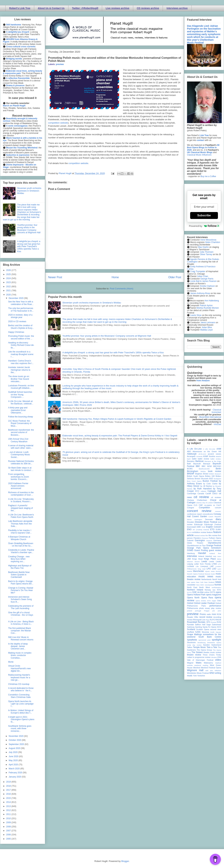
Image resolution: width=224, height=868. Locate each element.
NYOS (189, 592)
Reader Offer (193, 617)
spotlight (216, 640)
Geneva (209, 541)
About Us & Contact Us (51, 8)
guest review (215, 550)
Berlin (218, 469)
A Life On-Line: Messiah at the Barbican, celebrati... (21, 402)
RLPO (212, 620)
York (195, 676)
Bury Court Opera (194, 481)
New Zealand (209, 582)
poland (190, 611)
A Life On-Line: (209, 449)
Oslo (219, 601)
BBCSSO (217, 466)
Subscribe (204, 215)
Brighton (199, 474)
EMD (199, 527)
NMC (202, 585)
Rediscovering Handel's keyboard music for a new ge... (19, 677)
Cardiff (208, 494)
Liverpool (204, 566)
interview (192, 556)
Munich (218, 571)
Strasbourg (202, 643)
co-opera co (210, 505)
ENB (204, 527)
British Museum (215, 474)
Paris (204, 606)
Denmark (209, 519)
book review (215, 471)
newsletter (191, 585)
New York (200, 582)
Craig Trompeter (198, 271)
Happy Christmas (16, 332)
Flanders (197, 538)
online (207, 592)
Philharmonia (192, 608)
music (213, 574)
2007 (9, 831)
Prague (207, 611)
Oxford (190, 603)
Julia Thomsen (207, 252)
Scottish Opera (203, 629)
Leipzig (190, 564)
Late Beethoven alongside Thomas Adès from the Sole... (20, 524)
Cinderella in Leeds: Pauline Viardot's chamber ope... (21, 551)
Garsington (200, 540)
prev (219, 611)
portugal (198, 611)
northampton (216, 587)
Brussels (205, 479)
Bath (189, 464)
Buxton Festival (210, 481)
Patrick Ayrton (206, 305)
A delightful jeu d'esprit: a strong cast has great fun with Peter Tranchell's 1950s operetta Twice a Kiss (113, 353)
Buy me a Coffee (208, 176)
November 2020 (16, 736)
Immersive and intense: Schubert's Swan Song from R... (20, 599)
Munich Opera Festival (196, 574)
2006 (9, 835)
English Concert (213, 527)
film (207, 535)
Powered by (204, 226)
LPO (209, 569)
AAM (219, 449)
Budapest (217, 479)
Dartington (198, 519)
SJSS (198, 632)
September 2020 (17, 744)
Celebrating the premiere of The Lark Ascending (21, 607)
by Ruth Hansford (203, 489)
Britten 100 (210, 476)
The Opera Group (204, 650)
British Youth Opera (196, 476)
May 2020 (14, 760)
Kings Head (197, 559)
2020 (9, 295)
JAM (189, 559)
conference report (194, 514)
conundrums (208, 514)
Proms (203, 614)
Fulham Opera (215, 538)
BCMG (190, 469)
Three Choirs (209, 655)
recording (217, 617)
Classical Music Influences (199, 155)
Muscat (207, 574)
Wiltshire (218, 671)
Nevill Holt (217, 579)
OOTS (212, 592)
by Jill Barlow (206, 486)
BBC (198, 466)
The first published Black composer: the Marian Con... (20, 631)
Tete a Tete (212, 647)
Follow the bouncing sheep (21, 417)
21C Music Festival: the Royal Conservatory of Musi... (20, 423)
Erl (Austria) (198, 530)
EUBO (218, 529)
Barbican (199, 461)
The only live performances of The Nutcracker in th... (21, 309)
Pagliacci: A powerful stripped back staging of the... (20, 508)
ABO (189, 451)
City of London (208, 503)
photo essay (205, 608)
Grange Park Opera (198, 548)
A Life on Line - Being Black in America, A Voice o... (21, 623)
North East (192, 587)
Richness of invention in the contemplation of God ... (21, 494)
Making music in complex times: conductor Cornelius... (20, 655)
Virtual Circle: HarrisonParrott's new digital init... (19, 668)
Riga (208, 620)
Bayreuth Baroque (202, 464)
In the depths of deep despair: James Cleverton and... (18, 646)
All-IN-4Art (202, 454)
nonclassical (209, 585)
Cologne (190, 508)
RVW (219, 622)
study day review (194, 645)
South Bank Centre (210, 637)
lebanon (190, 562)
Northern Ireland (195, 590)
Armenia (199, 456)
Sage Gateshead (214, 625)
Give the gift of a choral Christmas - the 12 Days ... (21, 615)
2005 (9, 839)
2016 (9, 794)
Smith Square (216, 632)
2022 (9, 287)
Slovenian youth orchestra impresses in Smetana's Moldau (92, 303)
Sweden (206, 645)
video (218, 660)
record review (206, 617)
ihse (219, 553)
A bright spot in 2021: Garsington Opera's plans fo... (21, 720)
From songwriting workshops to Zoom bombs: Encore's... (19, 477)
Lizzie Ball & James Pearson (203, 281)
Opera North (193, 598)
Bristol (206, 474)
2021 (9, 291)
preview (60, 64)
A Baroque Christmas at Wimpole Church (19, 538)
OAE (194, 592)
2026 (9, 270)
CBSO (215, 494)
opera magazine (214, 595)
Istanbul (209, 556)
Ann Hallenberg (212, 301)
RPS (208, 622)
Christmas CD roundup (19, 684)
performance (215, 606)
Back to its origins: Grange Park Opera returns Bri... (21, 582)
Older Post (175, 277)
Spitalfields (192, 640)
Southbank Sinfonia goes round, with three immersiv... (20, 729)
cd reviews (216, 497)
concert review (199, 511)
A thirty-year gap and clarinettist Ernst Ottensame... (18, 410)
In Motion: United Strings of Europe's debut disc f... (21, 712)
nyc (214, 590)
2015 (9, 798)
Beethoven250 (204, 469)
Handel (202, 553)
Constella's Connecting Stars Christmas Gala (19, 696)
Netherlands (206, 579)
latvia (219, 559)
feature (210, 532)
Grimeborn (216, 548)
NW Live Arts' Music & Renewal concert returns (21, 638)
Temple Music (199, 647)
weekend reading (201, 665)
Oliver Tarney (206, 254)
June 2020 (14, 756)
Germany (217, 540)
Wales (199, 663)
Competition (204, 508)
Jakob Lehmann (208, 323)
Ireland (201, 556)
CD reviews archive (148, 8)
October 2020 (15, 740)
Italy (215, 556)
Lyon (219, 569)
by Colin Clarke (210, 484)
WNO (212, 673)
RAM (214, 614)
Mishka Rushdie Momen (208, 308)
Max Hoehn (203, 247)
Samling (199, 627)
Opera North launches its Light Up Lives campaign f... (21, 704)
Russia (213, 622)
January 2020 (15, 777)
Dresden (191, 522)
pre (214, 611)
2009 (9, 822)
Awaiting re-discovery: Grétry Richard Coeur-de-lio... (21, 345)
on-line (200, 592)
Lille (197, 566)
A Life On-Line (194, 449)
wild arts (209, 671)
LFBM (214, 564)
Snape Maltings (194, 634)
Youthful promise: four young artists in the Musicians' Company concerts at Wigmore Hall (107, 336)
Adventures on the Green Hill (207, 451)
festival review (200, 535)
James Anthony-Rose (200, 293)
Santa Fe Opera (210, 627)
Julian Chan (203, 276)
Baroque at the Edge (213, 461)
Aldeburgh (192, 454)
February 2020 (16, 773)
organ (214, 601)
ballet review (203, 459)
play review (216, 608)
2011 (9, 814)
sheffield (190, 632)
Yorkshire (201, 676)
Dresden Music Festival (206, 522)
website (190, 665)
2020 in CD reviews (17, 321)
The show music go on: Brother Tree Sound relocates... (19, 379)
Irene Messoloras (208, 240)
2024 (9, 278)
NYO (219, 590)
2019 (9, 782)
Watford (218, 663)
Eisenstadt (191, 527)
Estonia (206, 530)
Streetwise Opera (214, 643)
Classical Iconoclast (216, 411)
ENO (189, 529)
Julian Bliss (207, 327)
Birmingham (193, 471)
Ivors (219, 556)
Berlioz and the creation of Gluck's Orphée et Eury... (21, 327)
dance (189, 519)
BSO (211, 479)
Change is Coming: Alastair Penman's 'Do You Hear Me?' (21, 590)
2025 (9, 274)
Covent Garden (200, 516)
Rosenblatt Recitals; (196, 622)
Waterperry (208, 663)
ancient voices (214, 454)
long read (202, 569)
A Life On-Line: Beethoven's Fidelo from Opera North (21, 516)
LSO (214, 569)
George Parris (207, 279)
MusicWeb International (210, 417)
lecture (197, 562)
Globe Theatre (195, 543)
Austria (212, 456)
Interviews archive (177, 8)
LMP (212, 566)
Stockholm (191, 642)
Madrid (190, 571)
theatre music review (212, 652)
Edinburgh (198, 524)
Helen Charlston (213, 242)
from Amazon (203, 381)
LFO (219, 564)
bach (189, 459)
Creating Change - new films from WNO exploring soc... (19, 559)
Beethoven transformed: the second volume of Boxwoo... (21, 432)
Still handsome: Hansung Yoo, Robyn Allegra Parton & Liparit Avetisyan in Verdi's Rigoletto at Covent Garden (117, 419)
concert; (218, 511)
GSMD (190, 550)
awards (218, 456)
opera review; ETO (203, 601)
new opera (191, 582)
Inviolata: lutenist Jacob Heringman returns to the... (19, 370)
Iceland (212, 553)
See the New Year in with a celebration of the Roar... (21, 303)
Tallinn (190, 647)
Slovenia (205, 632)
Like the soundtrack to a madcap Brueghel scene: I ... (21, 354)
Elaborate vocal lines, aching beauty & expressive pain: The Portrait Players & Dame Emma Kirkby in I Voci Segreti (120, 436)
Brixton (198, 479)
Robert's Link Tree (20, 8)
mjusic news (210, 571)
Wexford (197, 668)
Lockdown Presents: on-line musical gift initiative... (21, 387)
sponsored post (205, 640)
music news (206, 576)
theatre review (194, 655)
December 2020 (16, 298)
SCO (219, 627)
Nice (198, 585)
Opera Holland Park (196, 595)
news (218, 582)
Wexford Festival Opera (211, 668)
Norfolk (218, 585)
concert (218, 508)
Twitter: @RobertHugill (85, 8)
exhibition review (199, 532)
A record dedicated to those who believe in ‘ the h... (21, 689)
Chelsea (190, 500)
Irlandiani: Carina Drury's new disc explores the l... (21, 362)
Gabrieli (190, 540)
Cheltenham (202, 500)
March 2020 (14, 769)
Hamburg (191, 553)
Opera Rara (207, 598)
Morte (11, 662)
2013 (9, 806)
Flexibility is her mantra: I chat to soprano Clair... (20, 532)
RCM (219, 614)
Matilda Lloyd (206, 330)
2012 (9, 810)
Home (115, 277)
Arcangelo (191, 456)
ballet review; (216, 459)
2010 (9, 818)
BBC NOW (207, 466)
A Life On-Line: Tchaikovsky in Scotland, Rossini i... (21, 500)
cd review (201, 497)
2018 (9, 786)
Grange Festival (214, 545)
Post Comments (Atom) (121, 289)
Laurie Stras (196, 315)
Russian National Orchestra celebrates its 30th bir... (21, 462)
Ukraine (214, 657)
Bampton (191, 461)
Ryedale (190, 625)
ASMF (206, 456)
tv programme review (202, 657)
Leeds (204, 561)
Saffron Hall (200, 625)
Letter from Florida (202, 564)
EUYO (189, 532)
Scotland (191, 629)
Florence (205, 538)
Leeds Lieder (215, 561)
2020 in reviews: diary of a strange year (20, 316)
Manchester (199, 571)
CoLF (219, 505)
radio (209, 614)
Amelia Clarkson (207, 286)
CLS (195, 505)
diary (218, 519)
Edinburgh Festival (213, 524)
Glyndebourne (215, 543)
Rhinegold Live (199, 620)
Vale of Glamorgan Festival (200, 660)
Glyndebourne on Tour (196, 545)
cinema (199, 503)
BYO (197, 491)
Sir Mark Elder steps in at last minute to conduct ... (21, 469)
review (190, 620)
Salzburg (191, 627)
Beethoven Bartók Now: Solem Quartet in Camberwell (19, 575)
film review (213, 535)
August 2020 (15, 748)
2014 (9, 802)
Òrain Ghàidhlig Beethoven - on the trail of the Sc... (21, 545)
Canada (201, 494)
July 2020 (13, 752)
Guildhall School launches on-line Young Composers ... (20, 395)
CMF (201, 505)
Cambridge (192, 494)
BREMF (191, 474)
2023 (9, 282)
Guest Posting (201, 550)
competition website (58, 123)
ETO (212, 529)
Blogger (125, 861)
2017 (9, 790)
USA (219, 657)
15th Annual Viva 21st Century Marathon (18, 440)
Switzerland (216, 645)
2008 (9, 827)
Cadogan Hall (214, 491)
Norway (208, 590)
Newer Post (55, 277)
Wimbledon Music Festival (198, 673)
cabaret (204, 491)
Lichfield (190, 566)
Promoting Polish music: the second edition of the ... (21, 337)
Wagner (190, 663)
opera (218, 592)
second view (216, 629)
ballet (194, 459)
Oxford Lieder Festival (204, 603)
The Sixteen (197, 652)
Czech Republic (215, 517)
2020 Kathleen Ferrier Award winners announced (18, 486)
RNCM (218, 620)
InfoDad (217, 424)
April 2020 (14, 765)
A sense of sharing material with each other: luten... (21, 447)
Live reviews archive (118, 8)
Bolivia (203, 471)
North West (205, 587)
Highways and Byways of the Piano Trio (20, 567)
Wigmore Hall (195, 670)
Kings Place (210, 559)
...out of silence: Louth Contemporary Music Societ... (19, 455)
